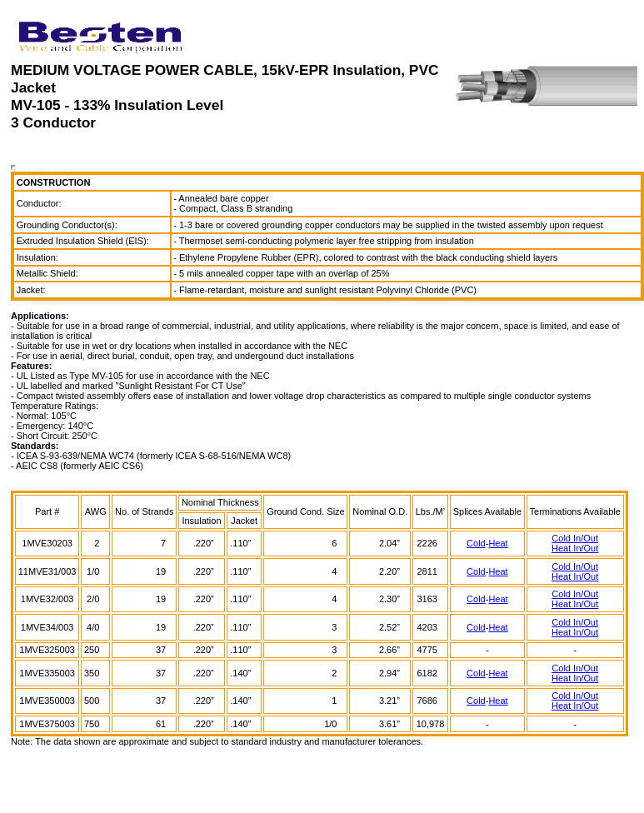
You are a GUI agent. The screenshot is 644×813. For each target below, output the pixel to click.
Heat (498, 543)
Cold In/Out (575, 538)
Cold (476, 543)
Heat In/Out (575, 548)
